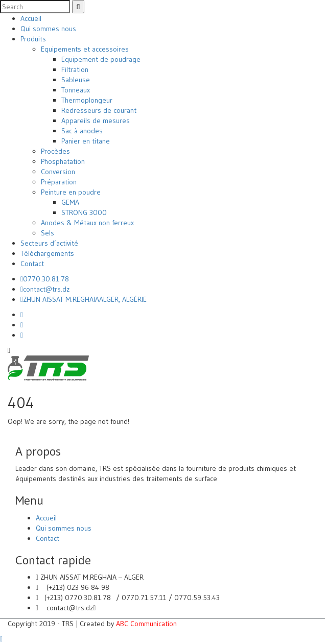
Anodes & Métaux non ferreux (87, 223)
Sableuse (76, 80)
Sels (48, 233)
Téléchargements (47, 253)
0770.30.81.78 (45, 279)
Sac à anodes (82, 131)
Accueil (31, 18)
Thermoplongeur (87, 100)
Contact (32, 264)
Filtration (75, 69)
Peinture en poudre (71, 192)
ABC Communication (146, 624)
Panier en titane (86, 141)
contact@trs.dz (45, 289)
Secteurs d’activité (49, 243)
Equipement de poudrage (101, 59)
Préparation (59, 182)
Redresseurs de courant (99, 110)
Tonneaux (76, 90)
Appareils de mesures (96, 121)
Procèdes (55, 151)
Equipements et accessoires (85, 49)
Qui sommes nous (48, 29)
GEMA (70, 202)
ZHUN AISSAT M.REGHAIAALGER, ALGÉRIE (84, 299)
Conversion (58, 172)
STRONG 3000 (84, 212)
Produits (33, 39)
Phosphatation (63, 161)
